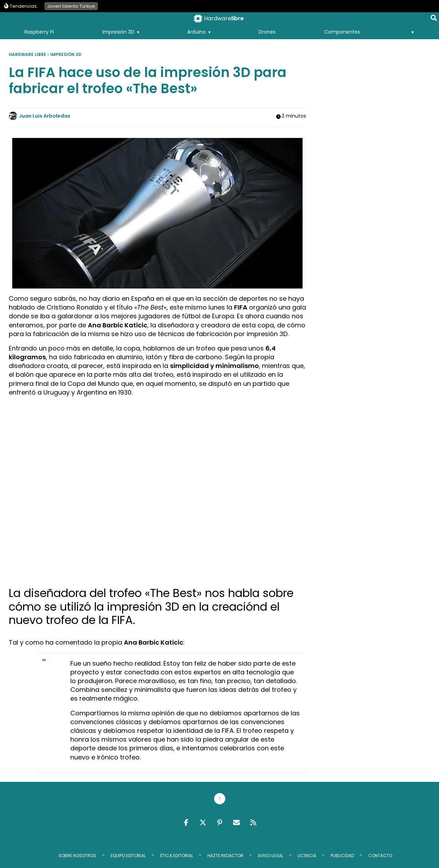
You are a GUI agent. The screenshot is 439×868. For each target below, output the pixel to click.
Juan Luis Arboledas (45, 116)
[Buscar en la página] (434, 19)
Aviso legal (271, 856)
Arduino (196, 32)
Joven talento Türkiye (71, 6)
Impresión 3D (118, 32)
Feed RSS (253, 822)
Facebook (186, 822)
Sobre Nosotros (77, 856)
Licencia (307, 856)
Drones (267, 32)
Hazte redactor (225, 856)
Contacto (380, 856)
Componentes (342, 32)
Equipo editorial (128, 856)
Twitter (203, 822)
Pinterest (220, 822)
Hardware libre (27, 54)
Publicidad (342, 856)
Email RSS (236, 822)
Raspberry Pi (39, 32)
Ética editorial (177, 856)
